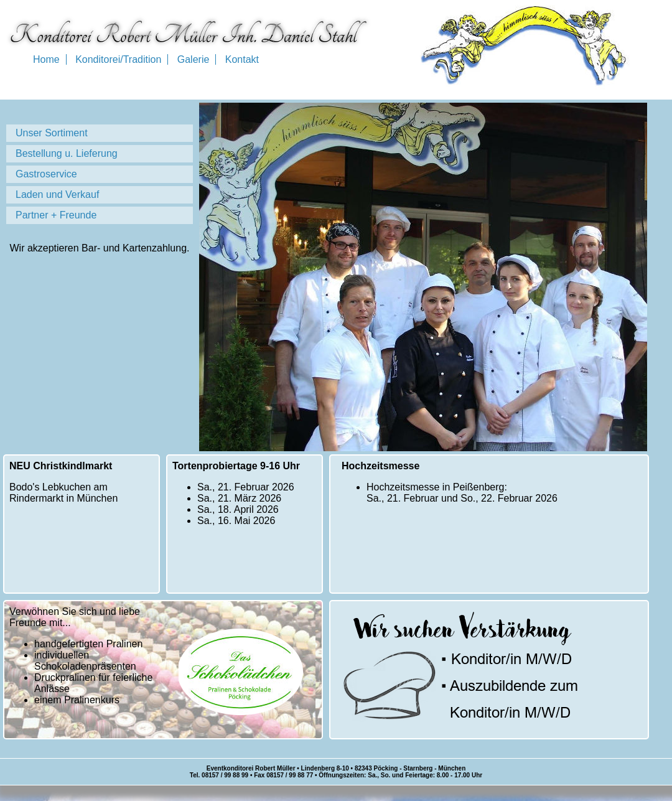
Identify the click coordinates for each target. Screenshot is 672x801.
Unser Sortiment (52, 133)
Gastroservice (46, 174)
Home (46, 59)
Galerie (194, 59)
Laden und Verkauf (57, 194)
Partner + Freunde (56, 215)
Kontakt (242, 59)
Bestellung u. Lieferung (67, 153)
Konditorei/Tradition (118, 59)
